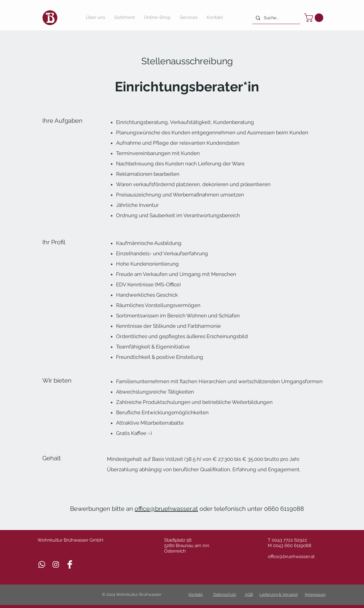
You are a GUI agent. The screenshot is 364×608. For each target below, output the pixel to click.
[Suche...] (276, 18)
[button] (315, 18)
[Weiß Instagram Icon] (56, 564)
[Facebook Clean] (70, 564)
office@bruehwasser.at (166, 509)
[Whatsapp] (42, 564)
